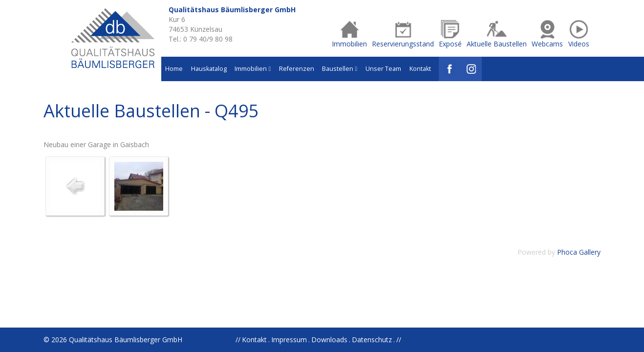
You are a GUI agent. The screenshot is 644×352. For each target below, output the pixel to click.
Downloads (329, 340)
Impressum (289, 340)
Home (174, 69)
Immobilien (253, 69)
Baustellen (340, 69)
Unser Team (383, 69)
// (399, 340)
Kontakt (420, 69)
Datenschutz (372, 340)
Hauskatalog (209, 69)
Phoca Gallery (579, 252)
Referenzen (297, 69)
